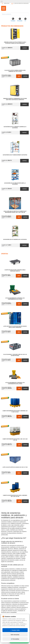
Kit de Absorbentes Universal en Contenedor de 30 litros (15, 299)
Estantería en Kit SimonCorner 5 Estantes (15, 155)
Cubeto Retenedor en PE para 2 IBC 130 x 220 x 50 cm (15, 440)
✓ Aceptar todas (15, 630)
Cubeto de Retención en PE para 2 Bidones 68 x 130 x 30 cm (15, 496)
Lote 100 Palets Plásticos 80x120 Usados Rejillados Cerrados (15, 327)
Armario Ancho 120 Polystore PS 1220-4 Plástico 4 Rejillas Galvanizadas (15, 43)
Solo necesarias (15, 635)
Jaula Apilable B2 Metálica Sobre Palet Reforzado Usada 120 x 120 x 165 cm (15, 212)
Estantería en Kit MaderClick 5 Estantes (15, 239)
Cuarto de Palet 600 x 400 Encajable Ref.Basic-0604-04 (15, 270)
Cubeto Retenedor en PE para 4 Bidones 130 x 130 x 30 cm (15, 411)
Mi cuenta (20, 19)
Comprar (24, 48)
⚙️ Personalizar (15, 639)
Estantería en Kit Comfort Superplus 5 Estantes (15, 127)
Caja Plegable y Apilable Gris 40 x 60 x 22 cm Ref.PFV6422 (15, 355)
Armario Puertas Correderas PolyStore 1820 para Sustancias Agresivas (15, 99)
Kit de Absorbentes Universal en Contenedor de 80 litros (15, 383)
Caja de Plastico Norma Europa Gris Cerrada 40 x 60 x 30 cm (15, 71)
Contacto (13, 19)
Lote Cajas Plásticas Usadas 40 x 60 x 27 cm (15, 467)
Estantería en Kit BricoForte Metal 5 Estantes (15, 184)
